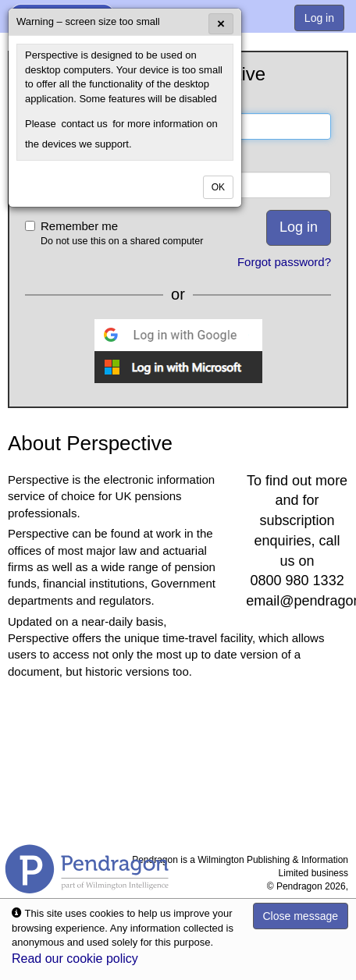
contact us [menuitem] (84, 124)
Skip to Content (0, 0)
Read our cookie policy (75, 959)
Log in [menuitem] (319, 18)
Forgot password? (284, 262)
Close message (301, 916)
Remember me (130, 234)
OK (218, 187)
